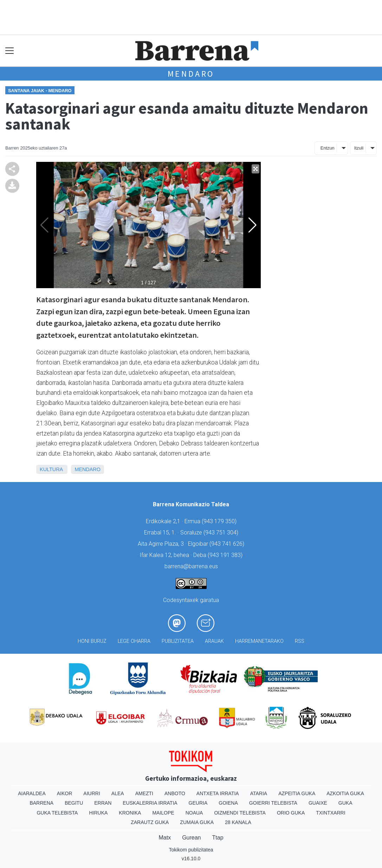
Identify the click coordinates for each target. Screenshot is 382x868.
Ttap (218, 838)
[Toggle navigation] (10, 51)
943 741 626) (228, 544)
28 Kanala (238, 822)
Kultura (51, 469)
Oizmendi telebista (240, 813)
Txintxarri (331, 813)
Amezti (144, 793)
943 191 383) (226, 555)
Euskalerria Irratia (150, 803)
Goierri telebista (273, 803)
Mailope (163, 813)
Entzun (328, 148)
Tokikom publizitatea (191, 850)
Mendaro (191, 74)
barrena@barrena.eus (191, 566)
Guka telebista (57, 813)
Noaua (194, 813)
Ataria (259, 793)
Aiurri (92, 793)
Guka (345, 803)
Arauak (214, 641)
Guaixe (318, 803)
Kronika (130, 813)
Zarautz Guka (150, 822)
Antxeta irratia (218, 793)
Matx (165, 838)
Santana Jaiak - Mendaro (40, 91)
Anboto (175, 793)
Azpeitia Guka (297, 793)
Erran (103, 803)
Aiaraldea (32, 793)
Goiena (228, 803)
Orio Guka (291, 813)
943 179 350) (220, 521)
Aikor (65, 793)
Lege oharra (134, 641)
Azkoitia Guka (345, 793)
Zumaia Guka (197, 822)
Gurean (191, 838)
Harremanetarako (259, 641)
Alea (118, 793)
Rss (300, 641)
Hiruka (98, 813)
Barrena (41, 803)
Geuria (198, 803)
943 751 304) (222, 533)
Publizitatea (178, 641)
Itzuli (359, 148)
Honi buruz (92, 641)
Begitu (74, 803)
